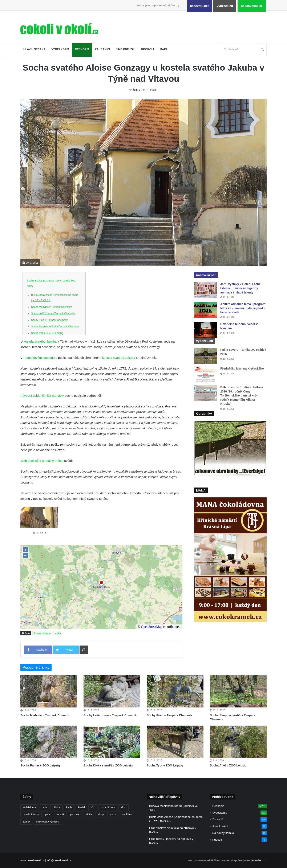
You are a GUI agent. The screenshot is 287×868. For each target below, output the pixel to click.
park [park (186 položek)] (48, 814)
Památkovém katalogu (39, 358)
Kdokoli (147, 49)
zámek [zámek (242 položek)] (26, 822)
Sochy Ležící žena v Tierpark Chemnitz (53, 313)
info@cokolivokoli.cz (59, 860)
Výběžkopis (60, 49)
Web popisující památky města (42, 461)
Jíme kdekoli (126, 49)
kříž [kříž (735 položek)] (93, 807)
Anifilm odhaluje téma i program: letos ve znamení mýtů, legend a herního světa (243, 308)
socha (58, 633)
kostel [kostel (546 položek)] (81, 807)
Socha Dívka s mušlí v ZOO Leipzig (108, 765)
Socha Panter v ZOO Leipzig (47, 333)
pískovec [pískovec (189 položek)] (75, 814)
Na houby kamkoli (224, 833)
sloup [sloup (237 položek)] (101, 814)
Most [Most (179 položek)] (124, 807)
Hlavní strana (34, 49)
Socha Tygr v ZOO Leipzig (165, 765)
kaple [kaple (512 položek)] (69, 807)
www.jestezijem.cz (256, 860)
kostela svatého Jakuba (40, 341)
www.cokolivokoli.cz (32, 860)
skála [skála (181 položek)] (89, 814)
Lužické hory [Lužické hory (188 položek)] (108, 807)
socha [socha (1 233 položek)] (113, 814)
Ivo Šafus (134, 90)
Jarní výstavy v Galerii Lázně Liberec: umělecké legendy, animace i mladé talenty (240, 288)
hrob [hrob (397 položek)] (44, 807)
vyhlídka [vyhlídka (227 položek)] (127, 814)
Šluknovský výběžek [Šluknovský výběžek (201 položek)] (47, 822)
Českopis (82, 49)
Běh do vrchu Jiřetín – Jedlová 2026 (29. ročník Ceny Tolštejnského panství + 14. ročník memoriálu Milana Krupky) (242, 395)
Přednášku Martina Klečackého (242, 368)
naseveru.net (199, 6)
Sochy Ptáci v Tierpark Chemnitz (49, 320)
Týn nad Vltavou (42, 633)
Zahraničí (102, 49)
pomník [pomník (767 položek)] (60, 814)
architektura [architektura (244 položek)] (29, 807)
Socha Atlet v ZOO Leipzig (228, 765)
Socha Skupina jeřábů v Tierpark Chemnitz (55, 327)
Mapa (164, 49)
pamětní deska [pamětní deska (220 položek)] (31, 814)
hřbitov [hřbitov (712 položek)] (57, 807)
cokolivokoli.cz (252, 6)
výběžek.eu (225, 6)
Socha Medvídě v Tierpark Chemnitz (51, 307)
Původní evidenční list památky (42, 396)
